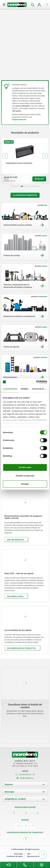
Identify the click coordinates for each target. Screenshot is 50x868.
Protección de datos (15, 856)
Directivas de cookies (35, 856)
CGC (29, 854)
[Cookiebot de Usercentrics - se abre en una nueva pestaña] (36, 382)
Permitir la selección (25, 476)
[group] (25, 161)
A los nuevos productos (25, 195)
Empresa (9, 784)
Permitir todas (25, 467)
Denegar (25, 484)
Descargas (9, 792)
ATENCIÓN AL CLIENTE (15, 799)
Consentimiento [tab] (10, 389)
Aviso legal (18, 854)
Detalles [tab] (25, 389)
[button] (11, 186)
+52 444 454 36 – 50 (25, 775)
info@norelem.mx (25, 778)
